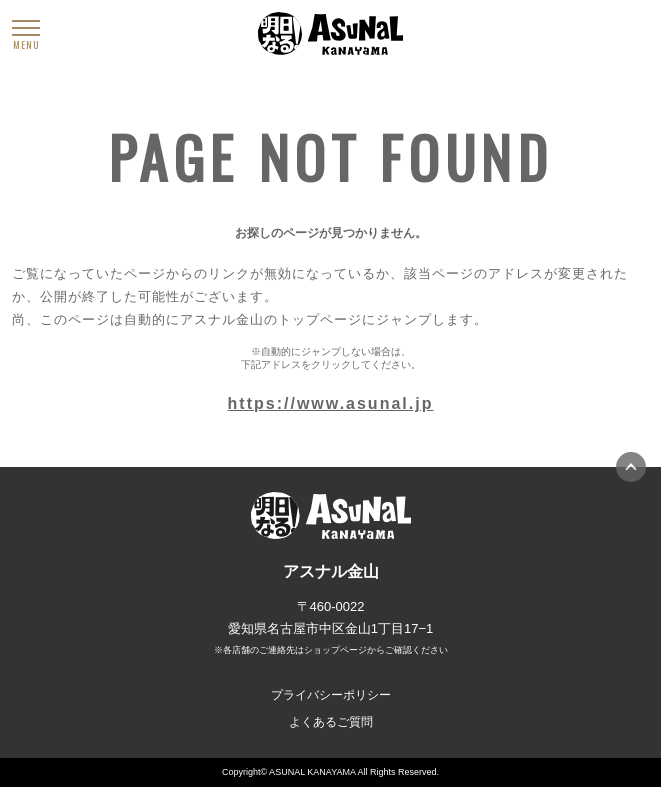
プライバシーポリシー (331, 695)
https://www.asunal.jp (331, 403)
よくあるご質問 (331, 722)
